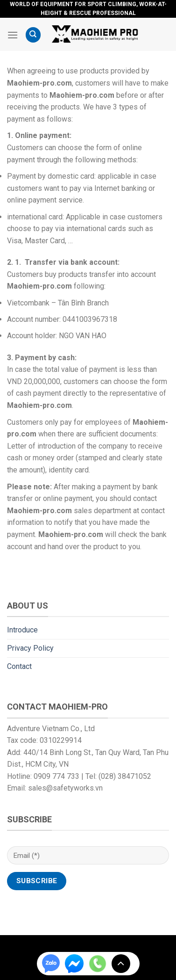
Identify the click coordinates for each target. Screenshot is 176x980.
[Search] (33, 35)
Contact (19, 666)
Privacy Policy (30, 648)
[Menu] (13, 35)
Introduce (22, 630)
